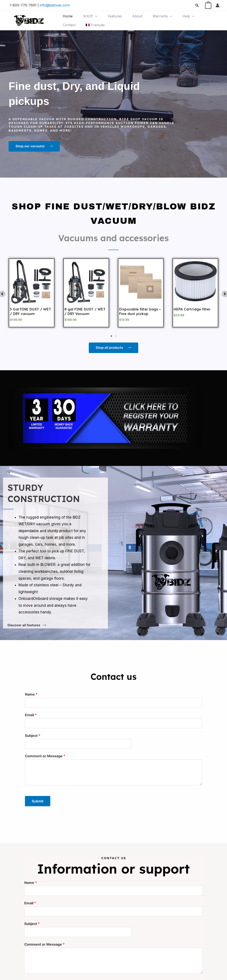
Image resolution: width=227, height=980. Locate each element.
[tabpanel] (32, 293)
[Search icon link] (197, 5)
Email (31, 714)
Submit (38, 800)
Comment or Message (45, 755)
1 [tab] (111, 336)
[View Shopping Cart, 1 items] (208, 5)
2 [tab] (116, 336)
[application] (95, 16)
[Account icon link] (218, 5)
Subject (33, 735)
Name (31, 694)
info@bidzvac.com (55, 5)
